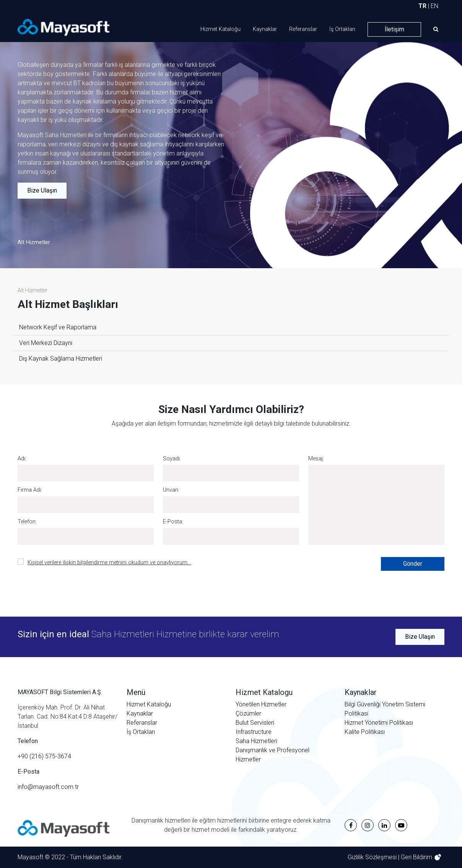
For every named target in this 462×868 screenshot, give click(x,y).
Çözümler (248, 713)
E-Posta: (173, 522)
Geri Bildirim (417, 857)
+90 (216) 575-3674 (44, 756)
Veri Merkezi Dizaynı (46, 343)
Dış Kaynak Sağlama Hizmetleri (61, 359)
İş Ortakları (342, 29)
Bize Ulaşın (42, 190)
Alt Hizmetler (34, 242)
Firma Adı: (30, 490)
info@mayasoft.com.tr (48, 787)
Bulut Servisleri (255, 723)
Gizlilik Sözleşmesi (373, 857)
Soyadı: (172, 459)
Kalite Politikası (365, 732)
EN (434, 6)
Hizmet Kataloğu (220, 29)
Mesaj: (316, 459)
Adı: (22, 459)
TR (422, 6)
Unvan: (171, 490)
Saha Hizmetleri (256, 741)
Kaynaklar (265, 29)
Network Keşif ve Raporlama (58, 327)
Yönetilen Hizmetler (261, 704)
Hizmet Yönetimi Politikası (379, 723)
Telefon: (27, 522)
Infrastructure (254, 732)
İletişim (394, 29)
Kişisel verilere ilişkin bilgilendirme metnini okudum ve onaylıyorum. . (109, 563)
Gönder (413, 564)
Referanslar (303, 29)
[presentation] (294, 572)
